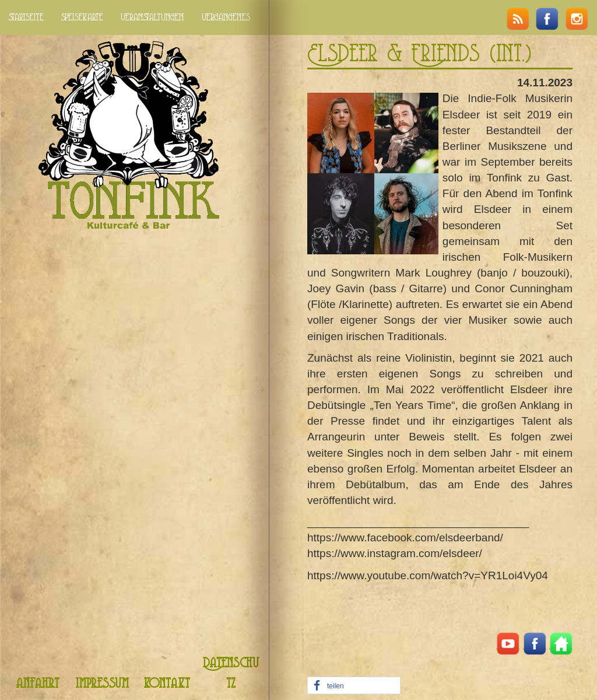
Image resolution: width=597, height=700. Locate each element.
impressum (102, 684)
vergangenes (226, 17)
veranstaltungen (152, 17)
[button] (354, 686)
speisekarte (82, 17)
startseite (26, 17)
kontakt (167, 684)
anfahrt (38, 684)
